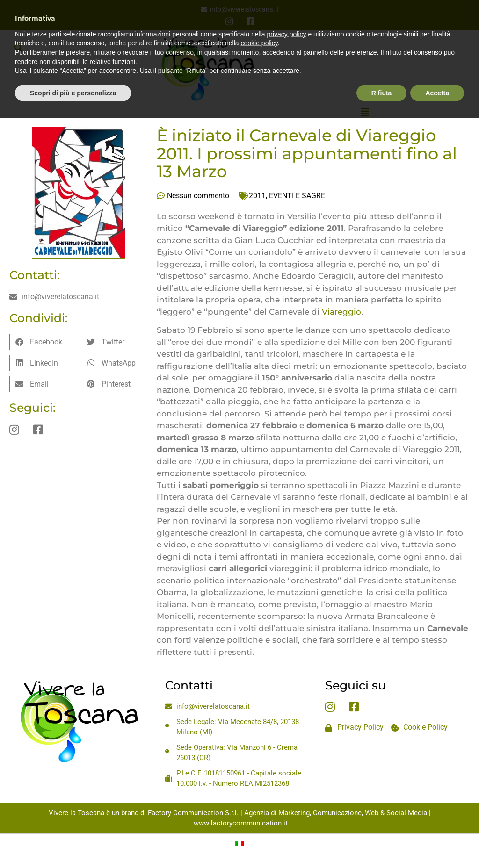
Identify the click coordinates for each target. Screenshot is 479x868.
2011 (257, 196)
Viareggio (341, 312)
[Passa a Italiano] (239, 844)
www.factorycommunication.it (241, 823)
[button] (18, 47)
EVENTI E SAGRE (297, 196)
